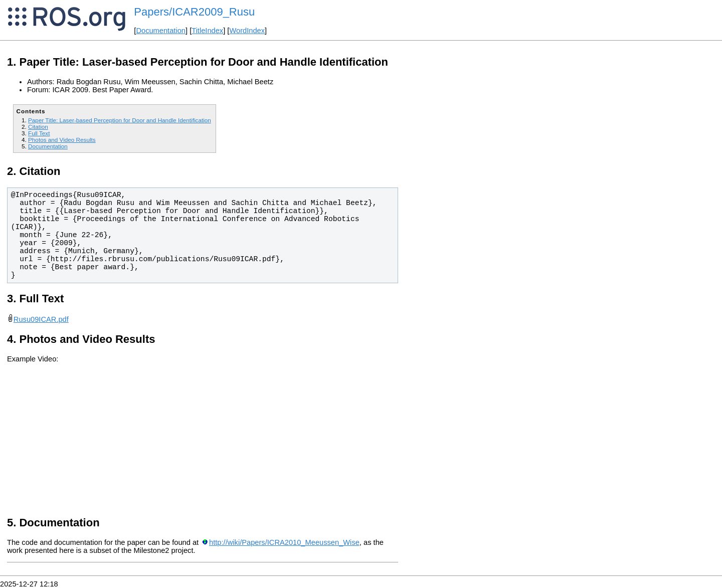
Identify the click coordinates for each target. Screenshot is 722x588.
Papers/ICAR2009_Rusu (194, 12)
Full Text (39, 133)
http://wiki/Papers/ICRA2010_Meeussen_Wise (284, 542)
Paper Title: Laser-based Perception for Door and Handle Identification (120, 120)
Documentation (161, 31)
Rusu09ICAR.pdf (41, 319)
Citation (38, 127)
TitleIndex (207, 31)
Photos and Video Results (62, 140)
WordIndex (247, 31)
